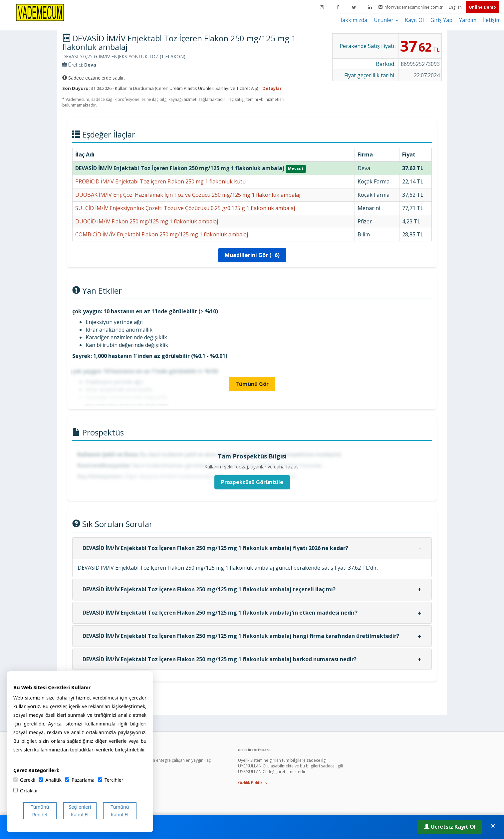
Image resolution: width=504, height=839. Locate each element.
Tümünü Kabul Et (120, 811)
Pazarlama (80, 780)
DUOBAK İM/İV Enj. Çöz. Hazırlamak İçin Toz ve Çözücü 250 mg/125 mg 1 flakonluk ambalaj (188, 195)
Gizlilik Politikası (253, 783)
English (456, 7)
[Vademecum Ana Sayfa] (40, 12)
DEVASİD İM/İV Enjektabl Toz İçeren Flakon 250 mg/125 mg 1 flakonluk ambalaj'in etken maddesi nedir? (220, 613)
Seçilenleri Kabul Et (80, 811)
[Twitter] (354, 7)
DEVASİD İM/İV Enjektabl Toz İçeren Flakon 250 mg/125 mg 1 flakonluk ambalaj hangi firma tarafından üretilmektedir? (241, 636)
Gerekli (24, 780)
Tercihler (111, 780)
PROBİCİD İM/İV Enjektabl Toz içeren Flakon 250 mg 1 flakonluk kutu (160, 181)
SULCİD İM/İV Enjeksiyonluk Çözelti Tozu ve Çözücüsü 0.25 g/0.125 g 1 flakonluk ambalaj (185, 208)
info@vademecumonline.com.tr (411, 7)
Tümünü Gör (252, 384)
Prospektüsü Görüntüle (252, 482)
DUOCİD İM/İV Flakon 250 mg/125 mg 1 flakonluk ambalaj (147, 221)
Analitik (50, 780)
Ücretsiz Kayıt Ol (450, 827)
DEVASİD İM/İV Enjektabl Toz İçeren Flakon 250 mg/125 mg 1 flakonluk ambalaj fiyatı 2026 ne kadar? (215, 548)
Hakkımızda (353, 20)
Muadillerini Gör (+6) (252, 255)
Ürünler (386, 20)
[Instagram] (322, 7)
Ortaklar (26, 791)
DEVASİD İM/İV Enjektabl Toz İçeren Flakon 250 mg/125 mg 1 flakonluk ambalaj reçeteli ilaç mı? (209, 589)
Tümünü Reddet (40, 811)
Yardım (468, 20)
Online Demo (482, 7)
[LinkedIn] (370, 7)
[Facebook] (338, 7)
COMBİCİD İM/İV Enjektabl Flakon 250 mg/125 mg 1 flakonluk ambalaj (162, 234)
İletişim (492, 20)
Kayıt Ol (414, 20)
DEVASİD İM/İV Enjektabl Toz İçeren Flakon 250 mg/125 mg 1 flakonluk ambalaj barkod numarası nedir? (220, 659)
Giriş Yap (441, 20)
